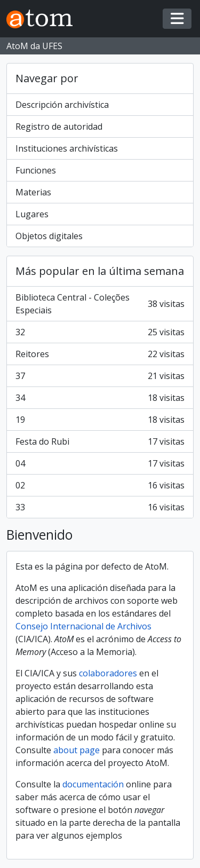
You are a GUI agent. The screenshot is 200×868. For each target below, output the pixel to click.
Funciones (36, 170)
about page (77, 750)
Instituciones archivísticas (67, 148)
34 (100, 398)
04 (100, 463)
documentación (93, 784)
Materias (33, 192)
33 (100, 507)
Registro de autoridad (59, 127)
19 (100, 420)
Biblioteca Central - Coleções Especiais (100, 304)
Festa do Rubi (100, 441)
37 (100, 376)
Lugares (32, 214)
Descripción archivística (62, 105)
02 (100, 485)
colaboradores (108, 673)
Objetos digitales (49, 236)
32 (100, 332)
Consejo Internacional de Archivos (83, 626)
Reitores (100, 354)
